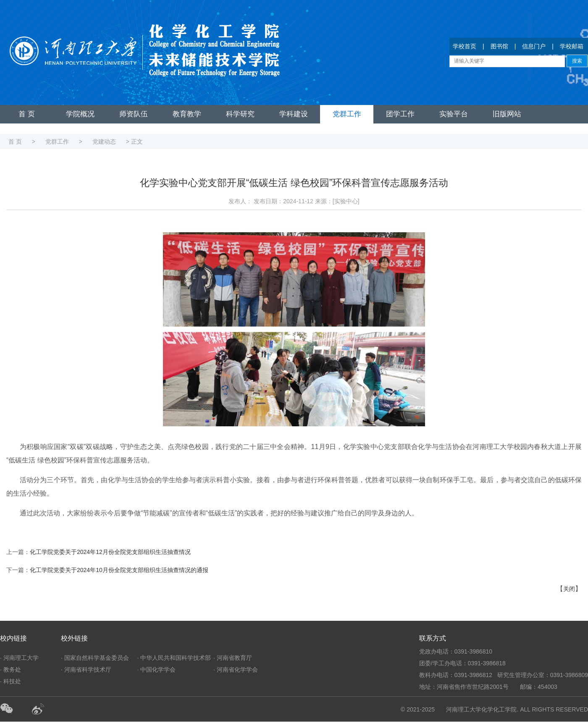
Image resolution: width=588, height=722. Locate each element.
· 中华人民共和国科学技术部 (174, 658)
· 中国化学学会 (157, 669)
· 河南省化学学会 (236, 669)
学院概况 (80, 114)
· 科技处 (10, 681)
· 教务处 (10, 669)
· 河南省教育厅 (233, 658)
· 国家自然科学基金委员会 (95, 658)
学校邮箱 (572, 46)
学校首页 (465, 46)
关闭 (569, 589)
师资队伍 (134, 114)
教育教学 (187, 114)
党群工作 (347, 114)
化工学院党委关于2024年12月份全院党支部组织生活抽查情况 (110, 552)
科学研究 (240, 114)
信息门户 (534, 46)
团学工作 (400, 114)
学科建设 (294, 114)
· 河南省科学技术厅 (86, 669)
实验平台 (454, 114)
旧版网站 (507, 114)
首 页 (27, 114)
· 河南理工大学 (19, 658)
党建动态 (104, 142)
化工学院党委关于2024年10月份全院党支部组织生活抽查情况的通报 (119, 570)
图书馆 (499, 46)
